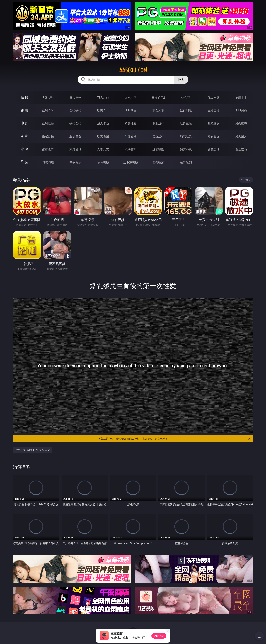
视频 (24, 110)
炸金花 (186, 97)
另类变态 (241, 123)
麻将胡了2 (158, 97)
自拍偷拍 (75, 110)
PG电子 (48, 97)
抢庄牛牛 (241, 97)
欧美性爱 (131, 123)
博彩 (24, 97)
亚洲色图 (75, 136)
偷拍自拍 (75, 123)
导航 (24, 162)
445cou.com (133, 70)
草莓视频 (103, 162)
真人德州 (75, 97)
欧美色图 (103, 136)
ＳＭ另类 (241, 110)
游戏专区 (131, 97)
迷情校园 (158, 149)
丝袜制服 (186, 110)
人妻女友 (103, 149)
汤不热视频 (131, 162)
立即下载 (159, 636)
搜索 (181, 80)
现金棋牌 (214, 97)
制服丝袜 (158, 123)
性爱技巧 (241, 149)
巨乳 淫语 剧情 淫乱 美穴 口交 (33, 450)
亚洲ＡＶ (48, 110)
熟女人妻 (158, 110)
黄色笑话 (214, 149)
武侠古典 (131, 149)
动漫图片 (131, 136)
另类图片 (241, 136)
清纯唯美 (186, 136)
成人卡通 (103, 123)
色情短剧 (186, 162)
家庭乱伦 (75, 149)
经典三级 (186, 123)
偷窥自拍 (48, 136)
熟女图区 (214, 136)
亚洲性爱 (48, 123)
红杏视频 (158, 162)
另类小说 (186, 149)
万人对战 (103, 97)
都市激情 (48, 149)
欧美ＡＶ (103, 110)
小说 (24, 149)
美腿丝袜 (158, 136)
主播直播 (214, 110)
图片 (24, 136)
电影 (24, 123)
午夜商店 (75, 162)
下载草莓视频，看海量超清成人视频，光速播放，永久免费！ (175, 439)
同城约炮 (48, 162)
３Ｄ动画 (131, 110)
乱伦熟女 (214, 123)
